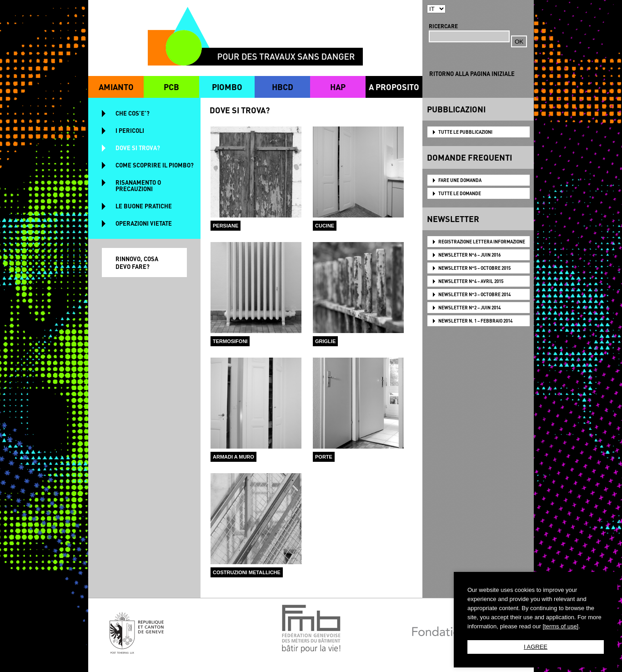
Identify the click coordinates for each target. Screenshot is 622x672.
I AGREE (536, 647)
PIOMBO (227, 87)
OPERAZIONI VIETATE (144, 223)
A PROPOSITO (394, 87)
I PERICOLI (130, 130)
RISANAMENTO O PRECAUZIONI (138, 185)
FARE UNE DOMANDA (460, 180)
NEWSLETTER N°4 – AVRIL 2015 (471, 281)
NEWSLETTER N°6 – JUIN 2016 (469, 255)
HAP (338, 87)
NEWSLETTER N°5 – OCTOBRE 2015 (474, 268)
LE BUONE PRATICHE (144, 206)
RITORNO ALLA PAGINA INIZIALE (472, 73)
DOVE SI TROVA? (138, 148)
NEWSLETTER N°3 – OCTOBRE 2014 (474, 294)
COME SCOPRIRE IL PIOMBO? (155, 165)
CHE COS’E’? (133, 113)
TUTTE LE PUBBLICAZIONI (465, 132)
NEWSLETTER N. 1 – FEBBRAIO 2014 (475, 321)
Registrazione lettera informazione (482, 242)
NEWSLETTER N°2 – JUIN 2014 (469, 308)
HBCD (283, 87)
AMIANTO (116, 87)
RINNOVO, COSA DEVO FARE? (137, 263)
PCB (171, 87)
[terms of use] (560, 626)
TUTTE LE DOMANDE (460, 193)
